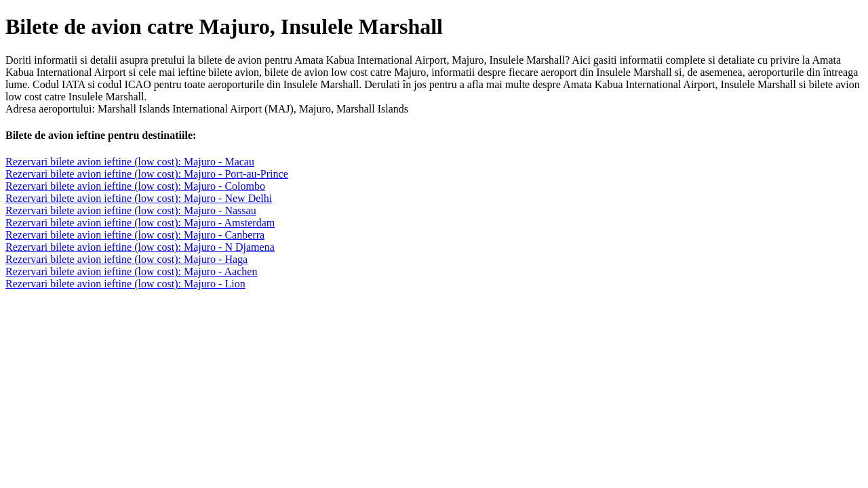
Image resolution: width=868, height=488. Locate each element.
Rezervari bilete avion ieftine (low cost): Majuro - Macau (130, 162)
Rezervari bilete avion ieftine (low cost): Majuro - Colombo (135, 186)
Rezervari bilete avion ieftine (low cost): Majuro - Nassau (131, 210)
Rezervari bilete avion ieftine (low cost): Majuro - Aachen (131, 271)
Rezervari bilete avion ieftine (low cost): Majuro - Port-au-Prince (147, 174)
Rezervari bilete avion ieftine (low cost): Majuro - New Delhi (139, 198)
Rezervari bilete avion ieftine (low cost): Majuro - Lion (125, 284)
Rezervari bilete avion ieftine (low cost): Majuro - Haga (126, 259)
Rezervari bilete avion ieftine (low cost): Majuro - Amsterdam (140, 223)
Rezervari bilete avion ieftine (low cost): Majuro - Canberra (135, 235)
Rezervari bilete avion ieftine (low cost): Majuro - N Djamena (140, 247)
